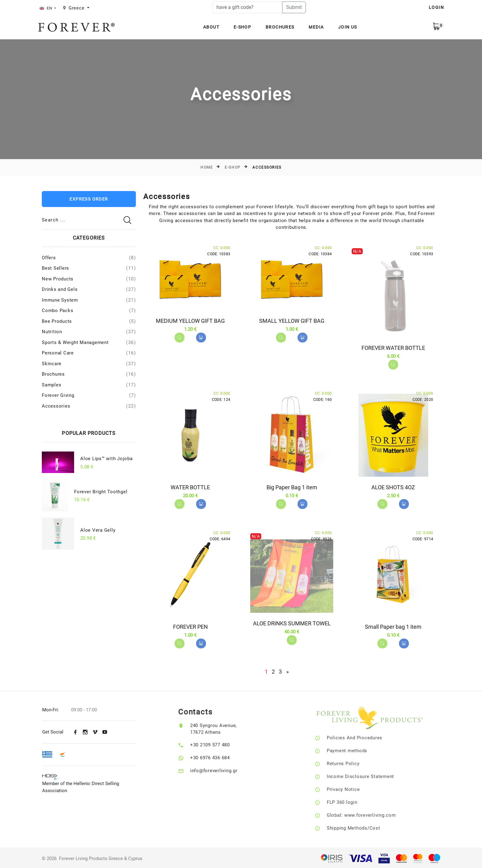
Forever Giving (58, 395)
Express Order (89, 199)
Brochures (280, 27)
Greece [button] (77, 8)
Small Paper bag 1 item (393, 626)
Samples (51, 385)
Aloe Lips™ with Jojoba (107, 459)
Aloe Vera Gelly (98, 530)
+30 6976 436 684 (221, 756)
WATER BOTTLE (190, 487)
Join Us (348, 27)
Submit (294, 7)
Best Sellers (55, 268)
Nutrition (52, 332)
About (211, 27)
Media (316, 27)
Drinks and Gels (60, 289)
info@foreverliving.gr (225, 769)
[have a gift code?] (247, 7)
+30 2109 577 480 (221, 743)
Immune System (60, 300)
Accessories (56, 406)
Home (207, 167)
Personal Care (58, 353)
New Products (58, 279)
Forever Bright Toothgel (101, 492)
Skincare (52, 364)
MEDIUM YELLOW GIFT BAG (190, 321)
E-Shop (242, 27)
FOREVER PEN (190, 626)
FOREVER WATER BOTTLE (393, 348)
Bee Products (57, 321)
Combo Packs (57, 311)
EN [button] (46, 8)
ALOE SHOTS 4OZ (393, 487)
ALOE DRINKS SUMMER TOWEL (292, 622)
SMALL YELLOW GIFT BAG (292, 321)
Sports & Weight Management (75, 342)
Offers (49, 258)
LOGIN (436, 7)
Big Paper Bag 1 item (292, 487)
